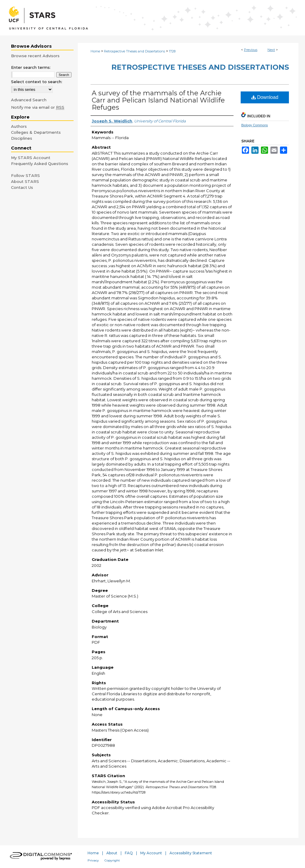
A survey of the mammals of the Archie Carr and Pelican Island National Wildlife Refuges (158, 100)
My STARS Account (31, 158)
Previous (251, 50)
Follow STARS (25, 175)
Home (95, 51)
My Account (151, 853)
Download (265, 97)
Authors (19, 126)
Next (271, 50)
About (112, 853)
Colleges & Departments (36, 132)
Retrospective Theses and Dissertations (134, 51)
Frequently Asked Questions (40, 164)
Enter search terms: (31, 67)
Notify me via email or (38, 107)
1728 (172, 51)
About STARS (25, 181)
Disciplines (22, 138)
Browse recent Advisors (35, 56)
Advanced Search (29, 100)
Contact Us (22, 187)
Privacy (93, 860)
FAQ (129, 853)
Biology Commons (255, 125)
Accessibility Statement (191, 853)
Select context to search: (37, 82)
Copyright (112, 860)
